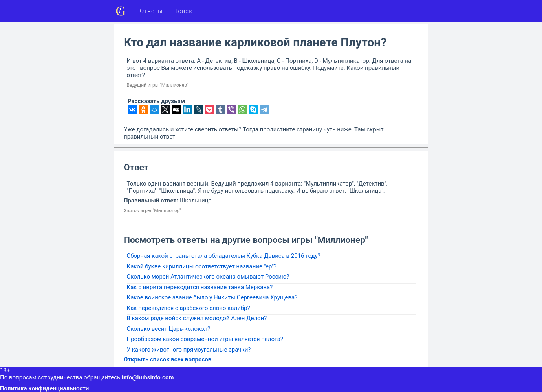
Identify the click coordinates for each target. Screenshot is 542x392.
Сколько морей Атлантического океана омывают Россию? (208, 277)
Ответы (151, 11)
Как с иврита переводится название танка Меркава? (200, 287)
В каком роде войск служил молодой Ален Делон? (197, 318)
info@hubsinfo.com (148, 377)
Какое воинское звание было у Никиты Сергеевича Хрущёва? (212, 297)
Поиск (183, 11)
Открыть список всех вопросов (168, 359)
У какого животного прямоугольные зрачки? (189, 350)
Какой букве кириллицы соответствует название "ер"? (202, 266)
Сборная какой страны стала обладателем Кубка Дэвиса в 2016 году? (224, 256)
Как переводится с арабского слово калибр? (189, 308)
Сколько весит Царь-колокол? (169, 329)
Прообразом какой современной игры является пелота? (205, 339)
